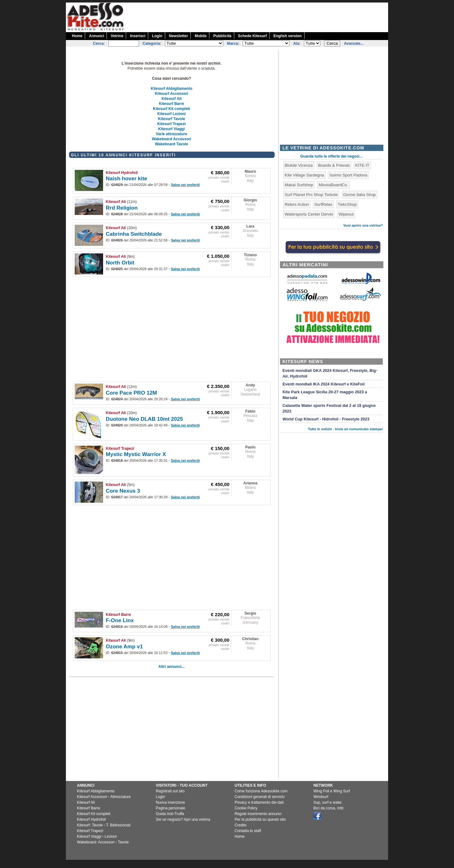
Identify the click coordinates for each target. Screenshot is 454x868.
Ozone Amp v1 (124, 647)
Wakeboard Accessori (172, 139)
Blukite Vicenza (299, 165)
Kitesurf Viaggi (172, 129)
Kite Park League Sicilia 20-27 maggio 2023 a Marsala (325, 395)
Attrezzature (121, 797)
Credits (241, 825)
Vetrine (117, 36)
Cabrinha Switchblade (134, 234)
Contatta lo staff (248, 831)
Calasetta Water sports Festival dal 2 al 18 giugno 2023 (329, 408)
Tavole (123, 842)
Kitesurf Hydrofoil (122, 173)
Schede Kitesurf (252, 36)
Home (77, 36)
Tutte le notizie (320, 429)
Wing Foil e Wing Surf (332, 791)
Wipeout (346, 214)
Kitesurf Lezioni (172, 114)
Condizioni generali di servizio (260, 797)
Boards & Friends (334, 165)
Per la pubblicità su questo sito (260, 819)
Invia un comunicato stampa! (359, 429)
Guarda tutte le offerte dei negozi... (332, 156)
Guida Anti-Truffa (170, 814)
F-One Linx (120, 620)
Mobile (201, 36)
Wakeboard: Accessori (96, 842)
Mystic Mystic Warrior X (136, 454)
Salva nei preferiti (185, 185)
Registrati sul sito (170, 791)
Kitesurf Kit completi (171, 109)
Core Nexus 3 (123, 491)
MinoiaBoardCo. (333, 185)
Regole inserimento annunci (258, 814)
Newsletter (179, 36)
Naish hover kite (127, 179)
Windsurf (321, 797)
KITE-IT (362, 165)
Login (157, 36)
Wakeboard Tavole (172, 144)
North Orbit (120, 263)
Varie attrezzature (171, 134)
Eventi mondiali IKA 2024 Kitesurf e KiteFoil (324, 384)
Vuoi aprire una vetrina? (363, 225)
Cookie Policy (246, 808)
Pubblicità (222, 36)
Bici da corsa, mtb (328, 808)
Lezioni (111, 836)
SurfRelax (323, 204)
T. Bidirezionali (118, 825)
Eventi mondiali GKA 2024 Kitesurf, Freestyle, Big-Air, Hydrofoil (330, 373)
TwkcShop (347, 204)
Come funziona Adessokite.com (261, 791)
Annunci (96, 36)
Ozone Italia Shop (360, 195)
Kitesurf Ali (172, 99)
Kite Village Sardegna (304, 175)
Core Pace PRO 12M (132, 393)
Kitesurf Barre (172, 104)
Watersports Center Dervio (309, 214)
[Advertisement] (273, 17)
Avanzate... (354, 43)
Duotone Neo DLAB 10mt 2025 (145, 419)
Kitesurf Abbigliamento (172, 89)
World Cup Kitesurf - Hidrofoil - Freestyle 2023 (326, 419)
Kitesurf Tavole (172, 119)
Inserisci (138, 36)
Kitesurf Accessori (172, 94)
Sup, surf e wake (327, 802)
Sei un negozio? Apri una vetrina (183, 819)
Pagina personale (170, 808)
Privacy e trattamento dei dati (259, 802)
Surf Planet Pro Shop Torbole (311, 195)
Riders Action (297, 204)
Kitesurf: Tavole (90, 825)
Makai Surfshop (299, 185)
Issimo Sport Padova (348, 175)
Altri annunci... (171, 667)
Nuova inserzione (170, 802)
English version (287, 36)
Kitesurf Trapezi (172, 124)
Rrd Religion (122, 208)
